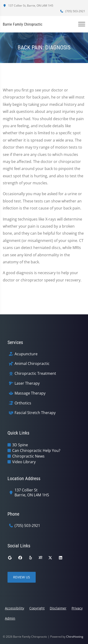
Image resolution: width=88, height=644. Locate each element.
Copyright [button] (37, 608)
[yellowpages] (40, 558)
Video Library (24, 462)
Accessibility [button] (15, 608)
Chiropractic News (28, 456)
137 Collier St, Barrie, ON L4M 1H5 (28, 6)
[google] (10, 558)
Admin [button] (10, 618)
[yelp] (31, 558)
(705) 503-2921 (73, 11)
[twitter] (50, 558)
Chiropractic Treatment (35, 373)
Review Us (22, 577)
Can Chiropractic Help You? (36, 450)
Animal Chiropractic (32, 364)
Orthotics (23, 403)
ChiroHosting (75, 637)
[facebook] (20, 558)
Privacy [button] (77, 608)
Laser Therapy (27, 383)
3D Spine (20, 445)
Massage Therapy (30, 393)
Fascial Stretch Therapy (35, 413)
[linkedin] (61, 558)
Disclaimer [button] (58, 608)
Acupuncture (26, 354)
